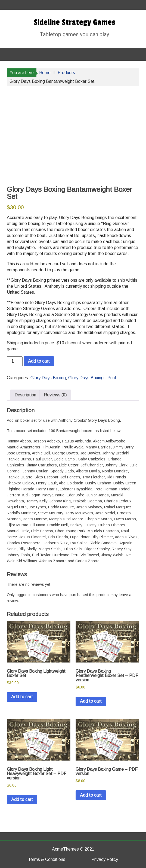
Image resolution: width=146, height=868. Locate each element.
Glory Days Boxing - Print (92, 378)
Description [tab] (25, 395)
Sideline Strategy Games (74, 22)
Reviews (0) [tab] (55, 395)
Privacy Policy (105, 859)
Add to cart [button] (22, 697)
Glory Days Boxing (48, 378)
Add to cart (39, 361)
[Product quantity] (15, 361)
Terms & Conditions (47, 859)
